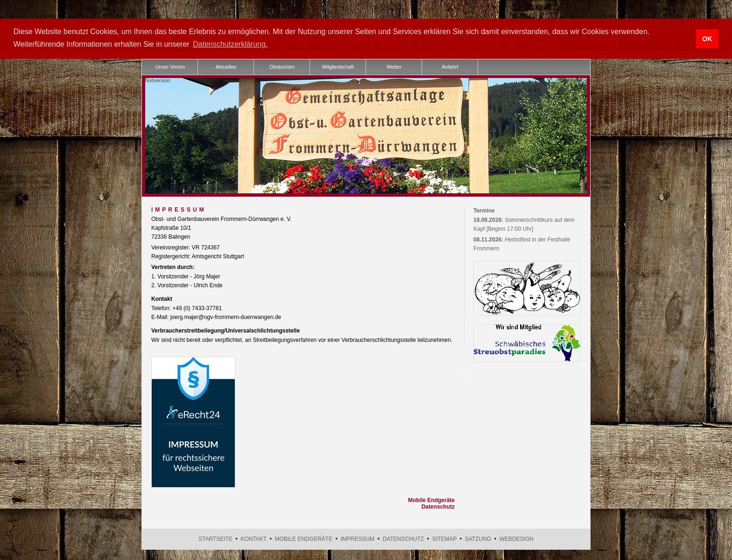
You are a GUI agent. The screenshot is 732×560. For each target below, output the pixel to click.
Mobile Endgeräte (431, 500)
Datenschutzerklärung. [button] (230, 44)
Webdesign (517, 539)
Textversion (157, 79)
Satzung (478, 539)
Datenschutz (438, 506)
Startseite (215, 539)
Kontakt (253, 539)
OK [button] (707, 39)
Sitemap (444, 539)
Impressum (357, 539)
